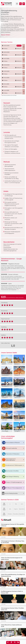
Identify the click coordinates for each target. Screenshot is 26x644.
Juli (10, 509)
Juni (22, 504)
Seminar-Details (6, 35)
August (16, 509)
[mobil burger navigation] (17, 4)
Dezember (22, 514)
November (16, 514)
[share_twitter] (15, 642)
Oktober (10, 514)
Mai (16, 504)
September (22, 509)
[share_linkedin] (18, 642)
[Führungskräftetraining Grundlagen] (21, 4)
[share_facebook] (11, 642)
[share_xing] (8, 642)
